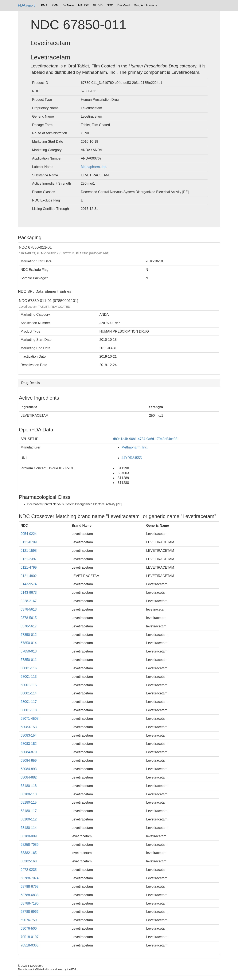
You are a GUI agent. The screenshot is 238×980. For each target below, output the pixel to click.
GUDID (98, 5)
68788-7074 (30, 878)
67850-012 (29, 635)
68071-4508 (30, 719)
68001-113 (29, 677)
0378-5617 (29, 626)
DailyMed (124, 5)
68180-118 (29, 786)
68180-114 (29, 828)
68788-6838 (30, 895)
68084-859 (29, 761)
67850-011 (29, 660)
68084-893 (29, 769)
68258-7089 (30, 845)
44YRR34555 (132, 458)
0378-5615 (29, 618)
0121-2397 (29, 559)
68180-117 (29, 811)
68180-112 (29, 819)
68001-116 (29, 668)
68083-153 (29, 727)
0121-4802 (29, 576)
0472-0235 (29, 870)
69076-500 (29, 928)
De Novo (68, 5)
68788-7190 (30, 903)
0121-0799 (29, 542)
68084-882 (29, 777)
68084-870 (29, 752)
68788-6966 (30, 912)
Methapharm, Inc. (94, 167)
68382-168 (29, 861)
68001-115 (29, 685)
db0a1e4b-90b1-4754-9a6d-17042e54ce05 (145, 439)
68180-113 (29, 794)
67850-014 (29, 643)
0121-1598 (29, 551)
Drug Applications (145, 5)
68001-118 (29, 710)
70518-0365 (30, 945)
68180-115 (29, 802)
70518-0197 (30, 937)
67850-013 (29, 651)
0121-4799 (29, 567)
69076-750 (29, 920)
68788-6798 (30, 887)
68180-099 (29, 836)
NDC (110, 5)
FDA (26, 5)
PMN (55, 5)
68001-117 (29, 702)
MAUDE (84, 5)
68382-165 (29, 853)
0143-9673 (29, 593)
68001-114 (29, 693)
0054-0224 (29, 534)
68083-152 (29, 744)
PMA (44, 5)
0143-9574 (29, 584)
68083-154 (29, 735)
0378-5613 (29, 609)
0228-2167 (29, 601)
